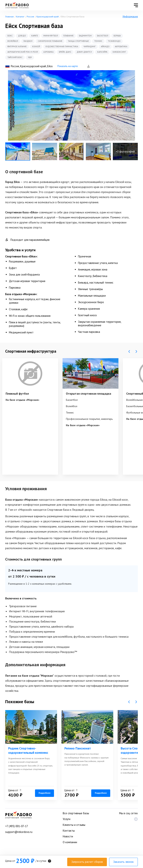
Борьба (117, 36)
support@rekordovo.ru (19, 832)
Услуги (67, 819)
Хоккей (36, 46)
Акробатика (121, 46)
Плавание (68, 36)
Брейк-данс (65, 52)
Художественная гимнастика (62, 46)
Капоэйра (102, 52)
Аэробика (48, 52)
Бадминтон (85, 36)
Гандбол (28, 41)
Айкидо (105, 46)
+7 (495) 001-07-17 (17, 826)
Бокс (10, 36)
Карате (35, 36)
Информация (130, 16)
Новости (68, 836)
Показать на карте (68, 66)
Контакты (69, 831)
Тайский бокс (15, 57)
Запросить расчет (87, 862)
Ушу (30, 57)
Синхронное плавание (50, 41)
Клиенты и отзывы (74, 825)
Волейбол (13, 41)
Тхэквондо (114, 41)
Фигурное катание (17, 46)
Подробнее (45, 793)
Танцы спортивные (78, 41)
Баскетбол (103, 36)
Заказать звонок (123, 862)
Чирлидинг (89, 46)
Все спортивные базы (76, 813)
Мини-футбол (51, 36)
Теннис (98, 41)
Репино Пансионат (78, 748)
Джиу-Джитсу (84, 52)
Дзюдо (22, 36)
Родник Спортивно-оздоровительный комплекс (28, 751)
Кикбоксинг (119, 52)
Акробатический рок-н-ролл (23, 52)
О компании (70, 842)
